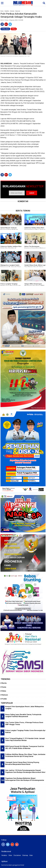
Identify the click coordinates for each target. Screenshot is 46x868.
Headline (7, 11)
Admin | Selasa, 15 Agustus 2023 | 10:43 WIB (12, 20)
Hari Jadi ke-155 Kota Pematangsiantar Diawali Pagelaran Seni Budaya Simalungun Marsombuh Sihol (25, 771)
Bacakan (5, 29)
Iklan (31, 855)
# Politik (4, 699)
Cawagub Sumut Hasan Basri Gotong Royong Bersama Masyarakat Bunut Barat (22, 763)
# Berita (4, 683)
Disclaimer (17, 855)
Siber (10, 855)
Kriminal (12, 11)
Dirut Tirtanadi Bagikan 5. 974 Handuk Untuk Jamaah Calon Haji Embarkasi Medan (25, 739)
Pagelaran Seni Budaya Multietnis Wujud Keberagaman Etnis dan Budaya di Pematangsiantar (25, 779)
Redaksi (4, 855)
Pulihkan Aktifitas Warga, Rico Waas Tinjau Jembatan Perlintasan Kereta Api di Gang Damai (25, 755)
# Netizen (4, 695)
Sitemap (25, 855)
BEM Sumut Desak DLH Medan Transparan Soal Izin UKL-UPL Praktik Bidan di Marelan (25, 747)
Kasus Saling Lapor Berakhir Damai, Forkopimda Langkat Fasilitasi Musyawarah (23, 715)
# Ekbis (3, 691)
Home (2, 11)
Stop (14, 29)
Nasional (18, 11)
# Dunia (3, 687)
